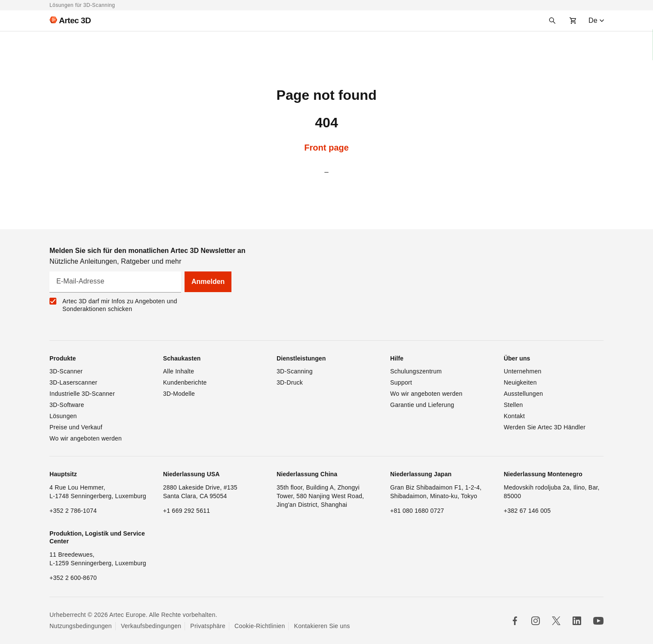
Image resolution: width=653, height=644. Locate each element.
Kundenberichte (185, 382)
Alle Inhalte (179, 371)
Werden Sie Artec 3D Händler (545, 427)
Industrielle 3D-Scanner (82, 394)
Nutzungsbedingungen (81, 626)
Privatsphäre (208, 626)
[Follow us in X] (556, 621)
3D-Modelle (179, 394)
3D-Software (67, 405)
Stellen (513, 405)
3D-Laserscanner (73, 382)
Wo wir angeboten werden (86, 438)
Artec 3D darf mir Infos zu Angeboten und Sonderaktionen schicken (120, 305)
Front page (326, 148)
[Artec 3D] (67, 21)
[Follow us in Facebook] (515, 621)
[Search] (552, 21)
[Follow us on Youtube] (598, 621)
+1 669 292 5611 (186, 511)
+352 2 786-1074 (73, 511)
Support (401, 382)
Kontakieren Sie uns (322, 626)
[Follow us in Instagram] (536, 621)
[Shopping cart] (573, 21)
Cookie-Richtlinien (260, 626)
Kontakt (514, 416)
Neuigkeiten (520, 382)
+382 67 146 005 (527, 511)
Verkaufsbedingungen (151, 626)
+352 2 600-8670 (73, 578)
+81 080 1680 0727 (417, 511)
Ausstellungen (523, 394)
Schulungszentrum (416, 371)
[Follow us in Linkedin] (577, 621)
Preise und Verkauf (76, 427)
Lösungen (63, 416)
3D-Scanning (295, 371)
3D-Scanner (66, 371)
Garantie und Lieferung (422, 405)
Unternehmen (523, 371)
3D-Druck (290, 382)
